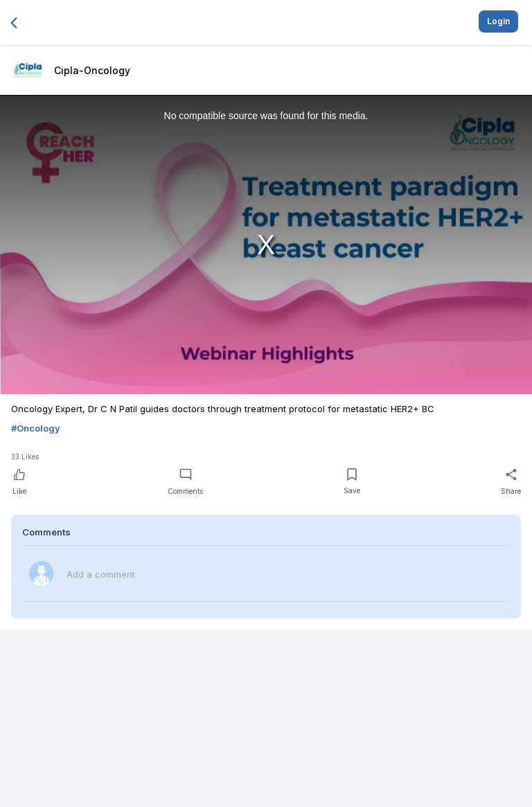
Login (498, 21)
